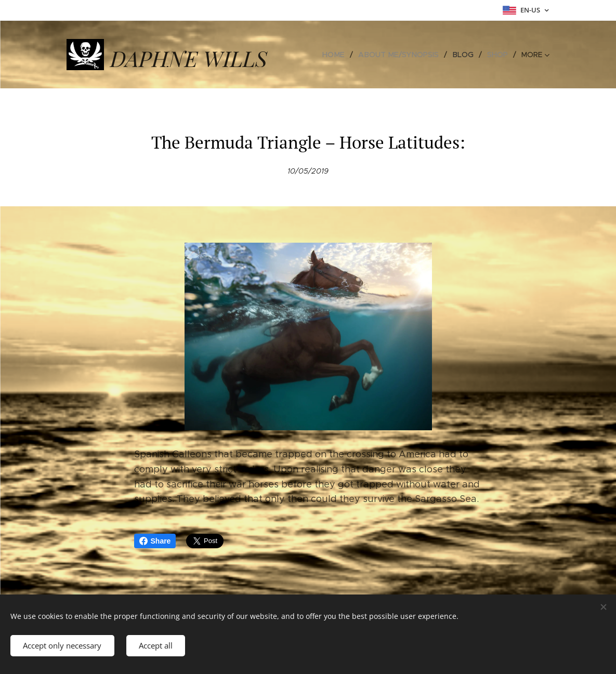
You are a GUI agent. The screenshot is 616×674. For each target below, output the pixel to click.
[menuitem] (340, 55)
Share (155, 541)
